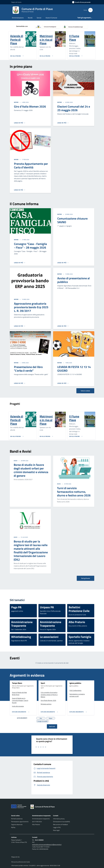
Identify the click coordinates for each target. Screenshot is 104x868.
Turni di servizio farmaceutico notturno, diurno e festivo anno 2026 (74, 492)
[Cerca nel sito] (90, 10)
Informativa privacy (59, 819)
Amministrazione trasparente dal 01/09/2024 (41, 820)
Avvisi (16, 461)
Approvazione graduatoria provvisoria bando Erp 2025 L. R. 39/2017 (31, 307)
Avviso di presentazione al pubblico (74, 280)
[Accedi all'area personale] (82, 2)
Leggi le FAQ (57, 827)
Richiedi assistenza (17, 819)
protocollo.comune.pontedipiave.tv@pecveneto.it (47, 845)
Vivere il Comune (51, 18)
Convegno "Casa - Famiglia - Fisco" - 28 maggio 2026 (30, 246)
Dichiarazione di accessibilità (61, 822)
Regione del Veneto (16, 2)
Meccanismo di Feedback (61, 824)
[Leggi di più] (20, 123)
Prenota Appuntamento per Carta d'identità (31, 165)
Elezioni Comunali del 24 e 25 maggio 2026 (74, 108)
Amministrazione (18, 18)
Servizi (39, 18)
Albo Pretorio (36, 824)
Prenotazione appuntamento (20, 822)
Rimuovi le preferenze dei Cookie (21, 862)
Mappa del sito (15, 857)
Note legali (56, 830)
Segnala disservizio (17, 824)
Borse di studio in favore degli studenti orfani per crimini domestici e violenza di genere (31, 470)
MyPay (13, 827)
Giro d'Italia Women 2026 (30, 106)
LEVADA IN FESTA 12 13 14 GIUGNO (74, 369)
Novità (30, 18)
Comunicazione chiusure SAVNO (72, 220)
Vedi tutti (52, 726)
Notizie (16, 102)
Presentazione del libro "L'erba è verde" (28, 369)
